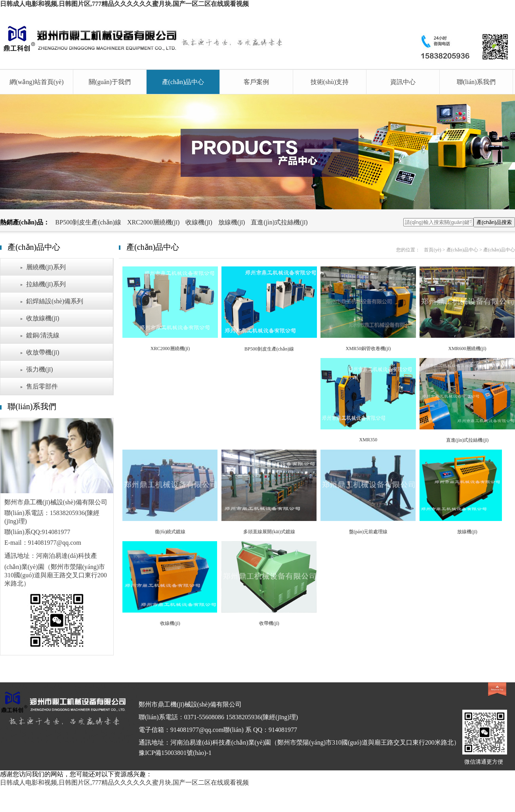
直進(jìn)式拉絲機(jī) (279, 222)
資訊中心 (403, 82)
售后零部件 (42, 386)
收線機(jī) (199, 222)
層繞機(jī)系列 (46, 267)
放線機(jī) (232, 222)
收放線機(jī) (43, 318)
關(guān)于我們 (110, 82)
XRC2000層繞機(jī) (153, 222)
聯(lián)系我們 (476, 82)
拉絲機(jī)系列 (46, 284)
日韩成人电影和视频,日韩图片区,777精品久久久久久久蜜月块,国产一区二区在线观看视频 (124, 4)
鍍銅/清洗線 (43, 335)
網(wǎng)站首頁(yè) (37, 82)
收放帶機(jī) (43, 352)
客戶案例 (256, 82)
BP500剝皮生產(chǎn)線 (88, 222)
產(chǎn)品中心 (183, 82)
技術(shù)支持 (330, 82)
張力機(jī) (40, 369)
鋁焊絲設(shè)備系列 (55, 301)
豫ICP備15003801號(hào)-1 (175, 753)
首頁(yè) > (435, 250)
